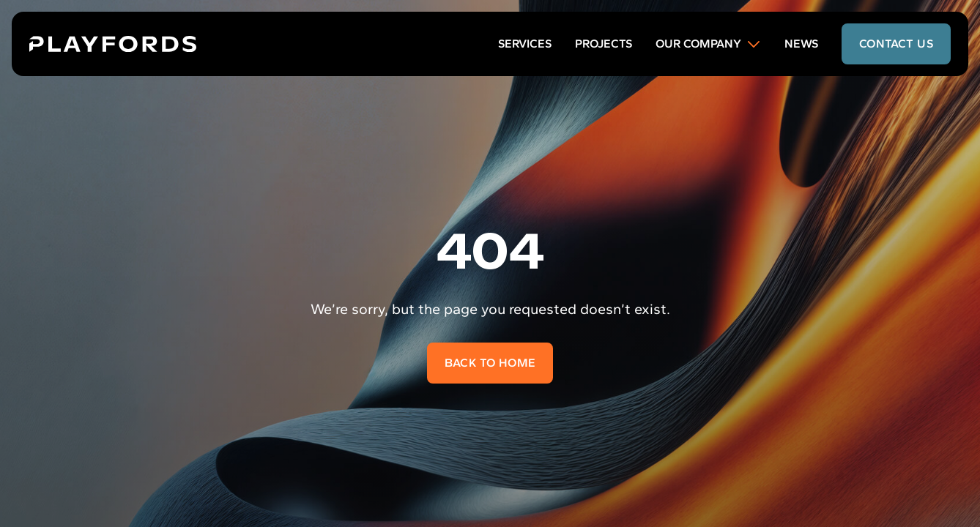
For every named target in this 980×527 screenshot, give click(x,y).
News (801, 44)
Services (525, 44)
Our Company (708, 44)
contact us (896, 44)
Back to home (490, 363)
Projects (604, 44)
